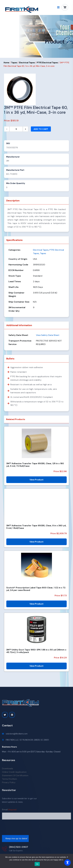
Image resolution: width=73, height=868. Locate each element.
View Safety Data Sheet (48, 335)
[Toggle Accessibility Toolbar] (67, 863)
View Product (36, 480)
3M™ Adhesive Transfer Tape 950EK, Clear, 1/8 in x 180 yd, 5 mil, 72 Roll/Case (35, 465)
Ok (37, 864)
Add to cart (41, 129)
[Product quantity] (16, 129)
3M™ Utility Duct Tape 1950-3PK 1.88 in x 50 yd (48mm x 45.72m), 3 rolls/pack (36, 651)
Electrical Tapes (27, 63)
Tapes (14, 63)
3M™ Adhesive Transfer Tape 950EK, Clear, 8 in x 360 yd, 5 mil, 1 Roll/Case (36, 527)
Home (48, 29)
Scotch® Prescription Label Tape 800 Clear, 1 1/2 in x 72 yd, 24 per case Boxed (36, 589)
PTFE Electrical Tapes (47, 63)
